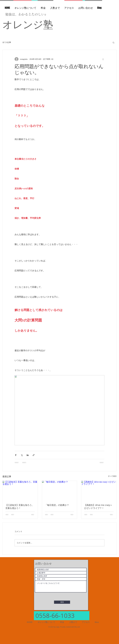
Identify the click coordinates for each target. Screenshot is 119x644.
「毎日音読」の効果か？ (57, 505)
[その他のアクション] (103, 59)
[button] (113, 42)
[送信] (62, 602)
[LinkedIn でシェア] (28, 455)
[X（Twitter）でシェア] (22, 455)
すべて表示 (112, 476)
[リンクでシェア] (34, 455)
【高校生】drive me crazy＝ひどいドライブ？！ (98, 507)
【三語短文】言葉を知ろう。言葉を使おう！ (20, 507)
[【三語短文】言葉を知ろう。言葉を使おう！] (20, 491)
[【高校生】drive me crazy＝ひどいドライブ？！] (99, 491)
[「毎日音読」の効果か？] (60, 491)
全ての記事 (7, 42)
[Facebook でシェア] (16, 455)
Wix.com (77, 627)
